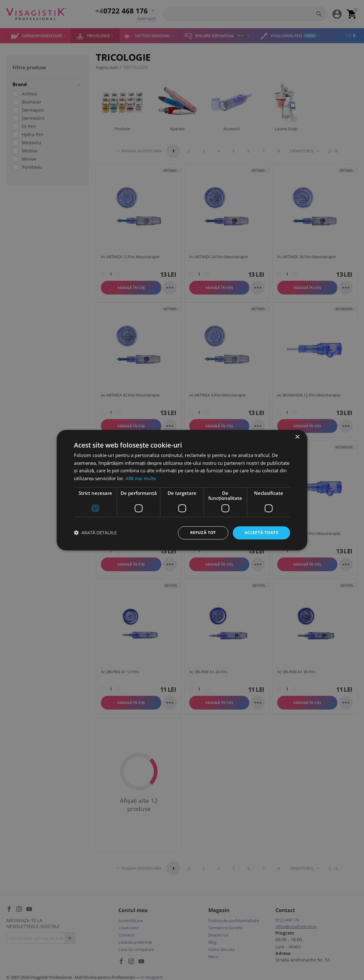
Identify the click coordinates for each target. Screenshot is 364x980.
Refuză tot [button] (199, 533)
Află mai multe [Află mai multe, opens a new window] (141, 478)
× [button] (297, 436)
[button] (95, 533)
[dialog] (182, 490)
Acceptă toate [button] (260, 533)
